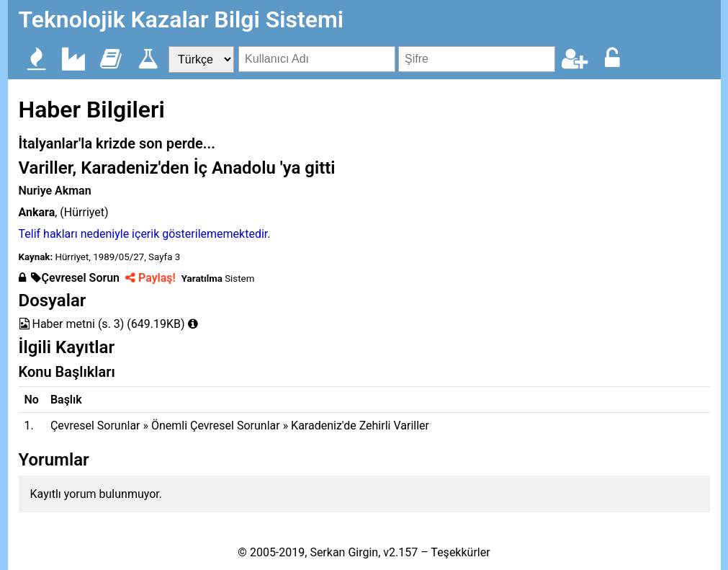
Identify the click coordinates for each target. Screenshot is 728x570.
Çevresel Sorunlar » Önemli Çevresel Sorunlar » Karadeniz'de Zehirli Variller (240, 426)
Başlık (66, 400)
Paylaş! (150, 278)
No (32, 400)
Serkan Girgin (344, 552)
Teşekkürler (460, 552)
